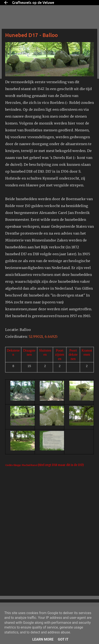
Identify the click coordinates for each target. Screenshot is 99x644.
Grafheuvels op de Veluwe (33, 3)
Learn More (43, 639)
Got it (63, 639)
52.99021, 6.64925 (44, 337)
